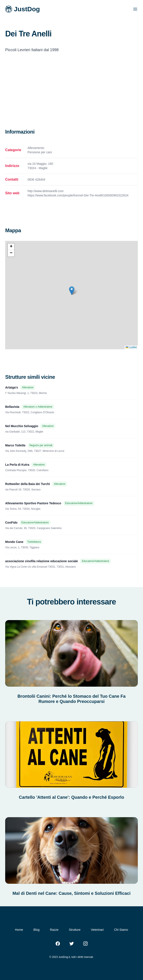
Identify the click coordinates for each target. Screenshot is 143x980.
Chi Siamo (121, 930)
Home (19, 930)
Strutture (75, 930)
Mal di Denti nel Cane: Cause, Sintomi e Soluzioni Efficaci (72, 893)
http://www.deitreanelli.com (46, 191)
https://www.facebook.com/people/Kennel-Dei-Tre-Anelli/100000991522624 (78, 195)
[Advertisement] (71, 96)
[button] (72, 291)
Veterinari (97, 930)
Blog (37, 930)
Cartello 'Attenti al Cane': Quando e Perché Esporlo (71, 797)
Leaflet (131, 347)
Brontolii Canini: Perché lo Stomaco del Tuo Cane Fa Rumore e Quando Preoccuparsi (72, 699)
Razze (54, 930)
